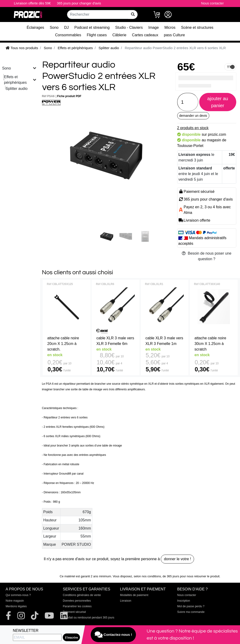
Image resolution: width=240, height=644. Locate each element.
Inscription (184, 601)
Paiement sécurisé (74, 612)
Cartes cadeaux (145, 35)
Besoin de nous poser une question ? (207, 256)
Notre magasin (15, 601)
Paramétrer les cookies (77, 606)
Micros (170, 27)
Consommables (68, 35)
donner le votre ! (177, 559)
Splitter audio (17, 89)
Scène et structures (197, 27)
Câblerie (120, 35)
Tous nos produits (22, 48)
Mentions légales (16, 606)
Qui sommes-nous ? (18, 595)
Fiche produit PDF (69, 96)
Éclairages (36, 27)
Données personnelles (77, 601)
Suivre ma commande (191, 612)
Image (154, 27)
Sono (54, 27)
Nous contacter (212, 3)
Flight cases (97, 35)
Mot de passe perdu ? (191, 606)
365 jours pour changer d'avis (79, 3)
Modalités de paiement (134, 595)
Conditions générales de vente (82, 595)
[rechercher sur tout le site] (133, 15)
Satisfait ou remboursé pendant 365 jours (88, 618)
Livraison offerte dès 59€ (32, 3)
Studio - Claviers (129, 27)
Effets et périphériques (15, 80)
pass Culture (174, 35)
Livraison (126, 601)
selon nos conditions (147, 576)
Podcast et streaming (92, 27)
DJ (67, 27)
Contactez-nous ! (113, 635)
